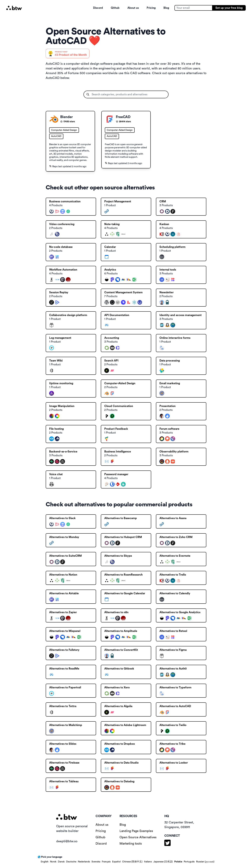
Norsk (53, 862)
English (45, 862)
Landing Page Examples (136, 831)
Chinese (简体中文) (132, 862)
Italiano (148, 862)
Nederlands (84, 862)
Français (106, 862)
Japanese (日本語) (163, 862)
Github (115, 8)
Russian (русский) (205, 862)
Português (189, 862)
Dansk (61, 862)
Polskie (178, 862)
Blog (166, 8)
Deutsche (71, 862)
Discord (98, 8)
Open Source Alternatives (138, 837)
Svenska (96, 862)
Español (116, 862)
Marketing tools (131, 844)
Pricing (151, 8)
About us (133, 8)
